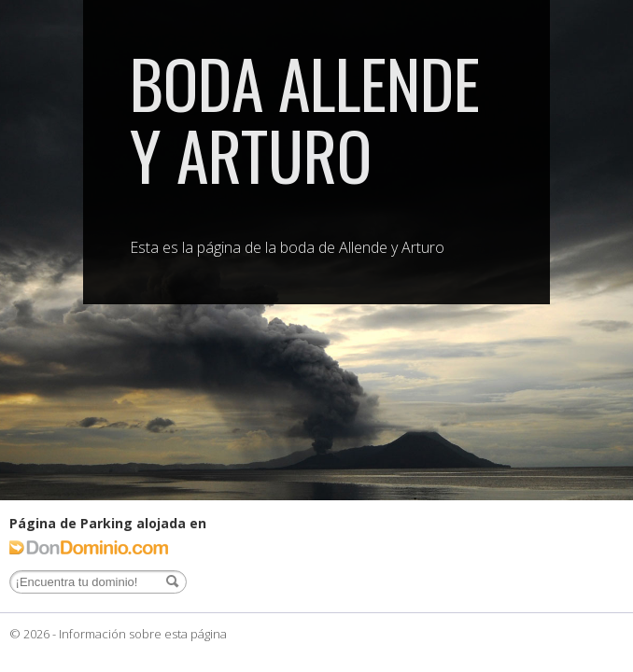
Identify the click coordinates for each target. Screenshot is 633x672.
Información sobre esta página (143, 634)
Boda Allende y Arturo (305, 118)
